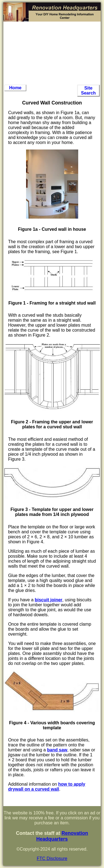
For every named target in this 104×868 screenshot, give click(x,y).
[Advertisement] (52, 53)
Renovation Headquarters (62, 836)
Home (15, 88)
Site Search (88, 91)
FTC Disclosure (52, 858)
